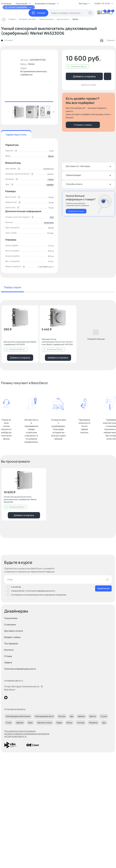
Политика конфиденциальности (20, 669)
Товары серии (12, 287)
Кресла (93, 716)
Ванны (69, 723)
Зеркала (20, 723)
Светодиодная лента (44, 716)
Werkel (31, 64)
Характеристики (16, 135)
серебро (50, 185)
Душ (104, 723)
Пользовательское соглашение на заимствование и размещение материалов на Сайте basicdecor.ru (27, 734)
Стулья (104, 716)
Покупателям (11, 618)
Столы (9, 723)
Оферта (8, 662)
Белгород (84, 3)
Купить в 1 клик (89, 85)
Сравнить (107, 40)
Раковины (93, 723)
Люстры (62, 716)
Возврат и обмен (12, 637)
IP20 (52, 217)
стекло (51, 179)
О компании (10, 625)
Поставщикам (11, 643)
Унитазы (81, 723)
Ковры (59, 723)
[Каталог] (38, 13)
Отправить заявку (83, 125)
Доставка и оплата (14, 631)
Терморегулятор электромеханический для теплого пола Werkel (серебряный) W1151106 (57, 342)
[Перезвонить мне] (89, 204)
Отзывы (8, 656)
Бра (72, 716)
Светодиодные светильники (18, 716)
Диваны (81, 716)
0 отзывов (9, 40)
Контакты (9, 650)
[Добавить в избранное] (34, 310)
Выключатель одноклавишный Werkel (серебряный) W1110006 (20, 343)
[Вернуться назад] (4, 19)
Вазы (30, 723)
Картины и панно (45, 723)
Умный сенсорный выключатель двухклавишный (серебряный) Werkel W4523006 (20, 499)
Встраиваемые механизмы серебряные (34, 73)
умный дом (49, 222)
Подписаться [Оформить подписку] (103, 588)
